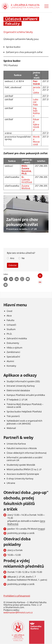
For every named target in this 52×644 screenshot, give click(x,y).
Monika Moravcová (36, 140)
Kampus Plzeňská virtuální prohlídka (26, 395)
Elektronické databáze (18, 390)
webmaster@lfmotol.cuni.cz (18, 612)
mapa (41, 529)
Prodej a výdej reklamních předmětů (24, 563)
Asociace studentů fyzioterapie (23, 474)
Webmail (11, 428)
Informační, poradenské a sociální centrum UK (24, 459)
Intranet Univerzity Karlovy (21, 386)
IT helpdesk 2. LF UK (17, 400)
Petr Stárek (36, 82)
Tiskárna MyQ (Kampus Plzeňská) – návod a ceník (25, 406)
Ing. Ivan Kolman (36, 112)
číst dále (26, 214)
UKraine (11, 483)
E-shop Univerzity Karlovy (20, 479)
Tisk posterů (13, 416)
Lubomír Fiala (36, 102)
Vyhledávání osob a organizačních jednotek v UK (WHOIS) (24, 422)
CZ (40, 276)
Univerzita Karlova (16, 444)
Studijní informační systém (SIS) (23, 381)
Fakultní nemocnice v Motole (22, 448)
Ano (12, 258)
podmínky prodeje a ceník (21, 533)
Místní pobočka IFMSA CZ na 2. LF (24, 469)
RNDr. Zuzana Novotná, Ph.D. (26, 170)
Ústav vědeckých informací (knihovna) (27, 453)
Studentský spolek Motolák (21, 465)
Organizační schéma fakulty (18, 32)
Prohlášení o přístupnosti (17, 596)
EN (40, 282)
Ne (23, 258)
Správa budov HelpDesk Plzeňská (24, 412)
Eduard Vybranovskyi (36, 124)
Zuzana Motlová (26, 187)
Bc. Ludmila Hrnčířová (27, 180)
